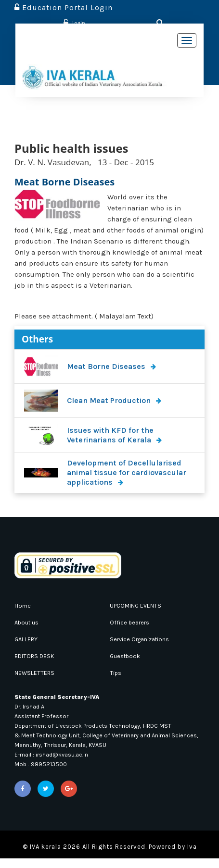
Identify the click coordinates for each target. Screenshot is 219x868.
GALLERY (28, 639)
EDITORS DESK (37, 656)
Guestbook (127, 656)
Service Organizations (144, 639)
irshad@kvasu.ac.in (69, 764)
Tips (116, 673)
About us (28, 622)
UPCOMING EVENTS (140, 605)
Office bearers (132, 622)
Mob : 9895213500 (43, 774)
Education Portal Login (64, 7)
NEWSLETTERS (37, 673)
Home (23, 605)
